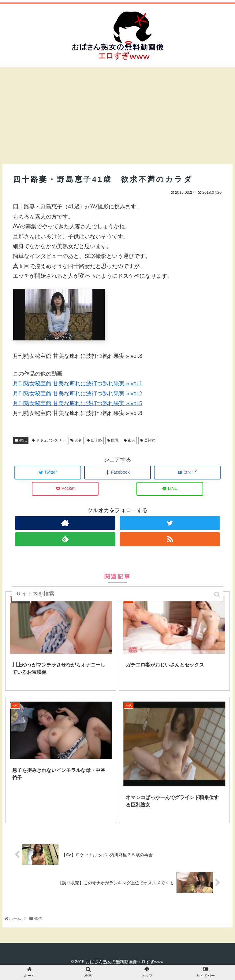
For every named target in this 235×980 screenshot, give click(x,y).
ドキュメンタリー (50, 440)
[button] (218, 595)
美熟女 (150, 440)
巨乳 (115, 440)
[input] (117, 594)
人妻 (78, 440)
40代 (23, 440)
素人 (131, 440)
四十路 (96, 440)
